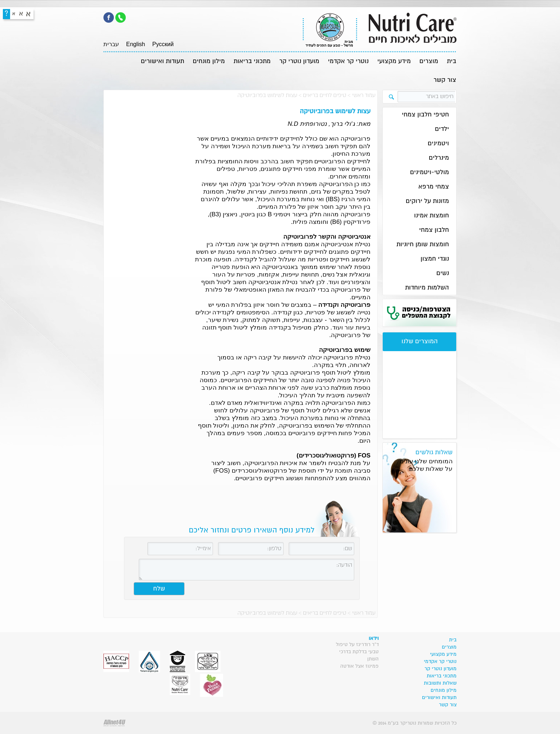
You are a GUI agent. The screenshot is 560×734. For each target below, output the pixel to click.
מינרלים (439, 158)
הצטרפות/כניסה (426, 313)
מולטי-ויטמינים (430, 173)
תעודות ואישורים (163, 61)
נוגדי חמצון (435, 259)
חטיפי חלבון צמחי (425, 115)
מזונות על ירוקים (427, 201)
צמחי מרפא (434, 187)
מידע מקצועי (394, 61)
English (135, 44)
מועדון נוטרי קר (299, 61)
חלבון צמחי (434, 230)
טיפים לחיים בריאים (325, 95)
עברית (111, 44)
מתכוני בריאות (252, 61)
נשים (443, 273)
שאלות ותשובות (440, 683)
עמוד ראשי (364, 95)
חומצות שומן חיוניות (423, 245)
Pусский (163, 44)
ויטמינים (438, 144)
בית (452, 61)
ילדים (442, 129)
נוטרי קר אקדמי (348, 61)
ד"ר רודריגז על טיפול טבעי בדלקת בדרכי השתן (357, 652)
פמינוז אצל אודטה (359, 666)
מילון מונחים (209, 61)
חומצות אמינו (432, 216)
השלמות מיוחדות (427, 288)
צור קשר (445, 80)
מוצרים (429, 61)
